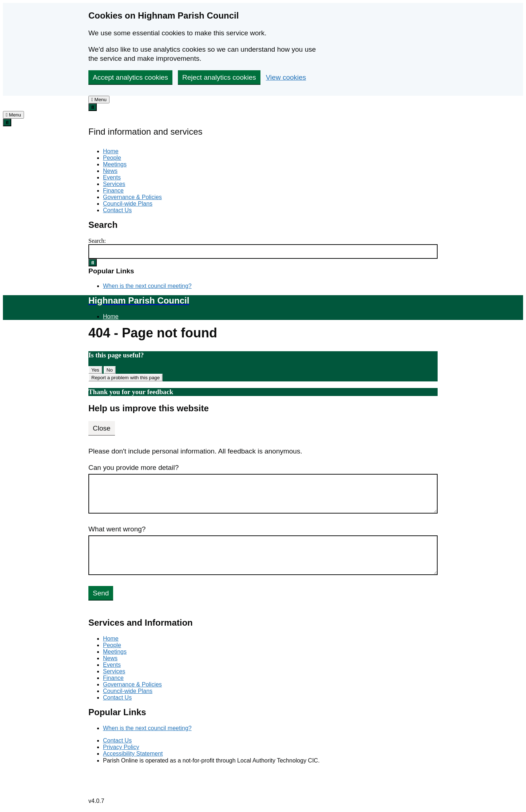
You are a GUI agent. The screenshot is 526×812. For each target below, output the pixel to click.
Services (114, 184)
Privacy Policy (121, 747)
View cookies (286, 77)
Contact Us (117, 210)
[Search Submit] (93, 263)
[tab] (99, 100)
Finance (113, 191)
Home (111, 151)
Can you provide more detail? (134, 468)
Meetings (115, 164)
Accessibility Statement (133, 754)
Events (112, 177)
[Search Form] (263, 251)
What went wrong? (117, 529)
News (110, 171)
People (112, 158)
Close (102, 428)
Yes (95, 370)
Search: (97, 241)
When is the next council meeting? (147, 286)
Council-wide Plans (128, 204)
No (110, 370)
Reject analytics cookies (219, 77)
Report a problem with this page (125, 378)
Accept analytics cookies (130, 77)
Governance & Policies (132, 197)
